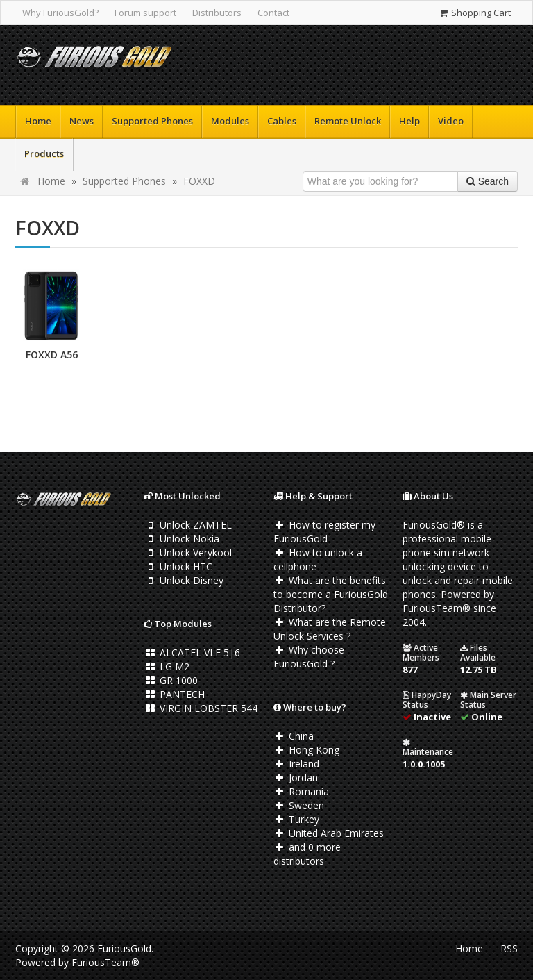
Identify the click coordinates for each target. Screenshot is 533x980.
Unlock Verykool (188, 553)
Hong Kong (306, 750)
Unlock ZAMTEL (188, 525)
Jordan (296, 778)
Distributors (217, 13)
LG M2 (167, 666)
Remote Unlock (348, 121)
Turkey (296, 819)
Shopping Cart (474, 13)
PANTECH (175, 694)
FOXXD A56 (52, 355)
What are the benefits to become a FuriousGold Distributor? (331, 594)
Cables (282, 121)
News (82, 121)
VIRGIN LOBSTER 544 (201, 708)
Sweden (299, 805)
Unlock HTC (178, 566)
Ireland (296, 764)
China (294, 736)
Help (409, 121)
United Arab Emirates (329, 833)
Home (38, 121)
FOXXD (199, 181)
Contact (273, 13)
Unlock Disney (184, 580)
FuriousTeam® (105, 962)
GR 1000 (171, 680)
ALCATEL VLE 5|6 (192, 653)
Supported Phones (152, 121)
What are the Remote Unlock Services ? (330, 629)
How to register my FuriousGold (324, 532)
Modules (230, 121)
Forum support (145, 13)
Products (44, 153)
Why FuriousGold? (60, 13)
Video (451, 121)
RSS (509, 948)
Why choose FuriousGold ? (309, 657)
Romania (301, 791)
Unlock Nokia (182, 539)
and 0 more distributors (307, 854)
